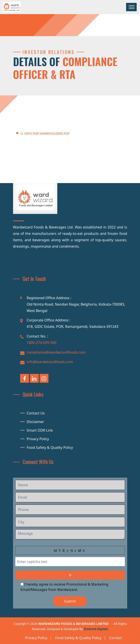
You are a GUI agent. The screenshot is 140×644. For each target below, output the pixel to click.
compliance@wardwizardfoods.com (56, 352)
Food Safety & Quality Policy (50, 447)
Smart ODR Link (40, 430)
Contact (116, 638)
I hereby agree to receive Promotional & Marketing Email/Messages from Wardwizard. (64, 587)
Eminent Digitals (96, 629)
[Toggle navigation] (131, 7)
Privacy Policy (38, 439)
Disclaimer (35, 422)
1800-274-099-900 (42, 343)
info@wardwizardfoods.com (50, 362)
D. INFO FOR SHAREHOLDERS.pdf (45, 133)
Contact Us (36, 413)
